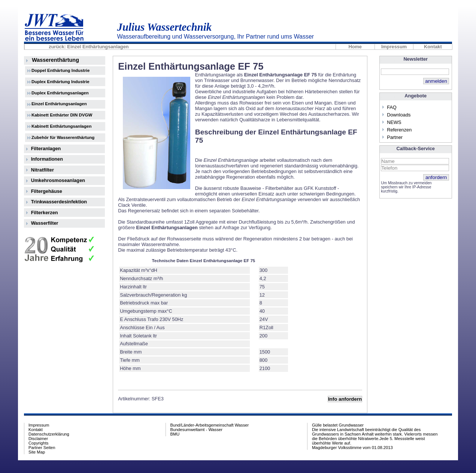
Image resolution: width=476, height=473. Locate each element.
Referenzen (399, 130)
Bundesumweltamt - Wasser (196, 430)
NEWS (394, 122)
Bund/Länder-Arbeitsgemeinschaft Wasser (209, 425)
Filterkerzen (45, 213)
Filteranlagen (46, 148)
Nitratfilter (43, 170)
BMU (175, 434)
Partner (395, 137)
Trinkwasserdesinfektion (59, 202)
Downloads (399, 115)
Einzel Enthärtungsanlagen (59, 104)
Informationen (47, 159)
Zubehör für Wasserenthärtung (63, 137)
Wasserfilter (45, 223)
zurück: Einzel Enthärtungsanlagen (89, 47)
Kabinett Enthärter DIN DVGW (62, 115)
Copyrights (38, 443)
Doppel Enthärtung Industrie (60, 70)
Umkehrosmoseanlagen (58, 180)
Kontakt (433, 47)
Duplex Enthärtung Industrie (60, 82)
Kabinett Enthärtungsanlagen (62, 126)
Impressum (394, 47)
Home (355, 47)
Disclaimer (38, 439)
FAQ (392, 107)
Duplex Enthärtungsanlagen (60, 93)
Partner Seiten (42, 448)
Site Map (37, 452)
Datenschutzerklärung (49, 434)
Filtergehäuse (47, 191)
